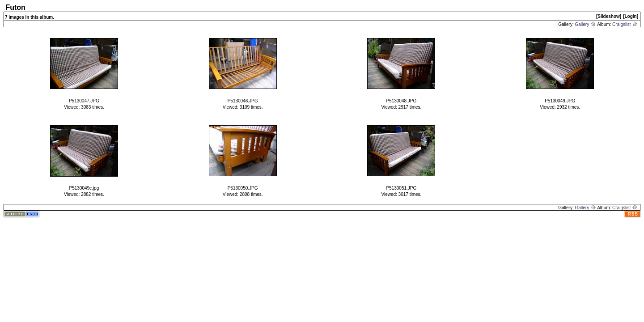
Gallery (586, 24)
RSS (633, 214)
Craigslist (625, 24)
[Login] (631, 16)
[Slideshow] (609, 16)
